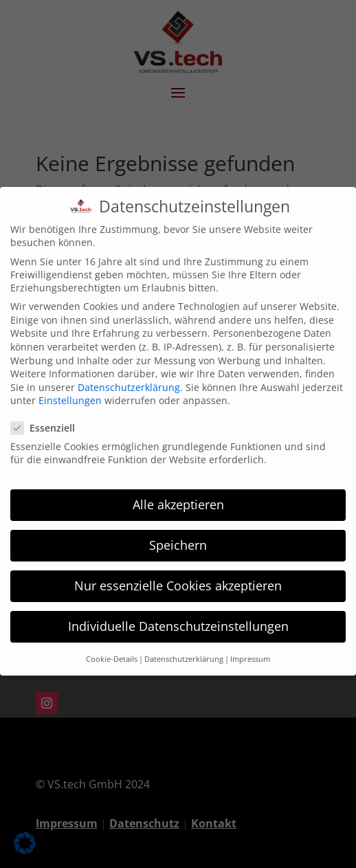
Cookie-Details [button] (112, 647)
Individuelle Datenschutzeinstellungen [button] (178, 615)
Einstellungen (70, 389)
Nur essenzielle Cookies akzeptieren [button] (178, 575)
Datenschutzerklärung (129, 376)
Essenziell (48, 416)
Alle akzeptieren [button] (178, 493)
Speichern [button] (178, 534)
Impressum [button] (250, 647)
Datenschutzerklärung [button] (184, 647)
